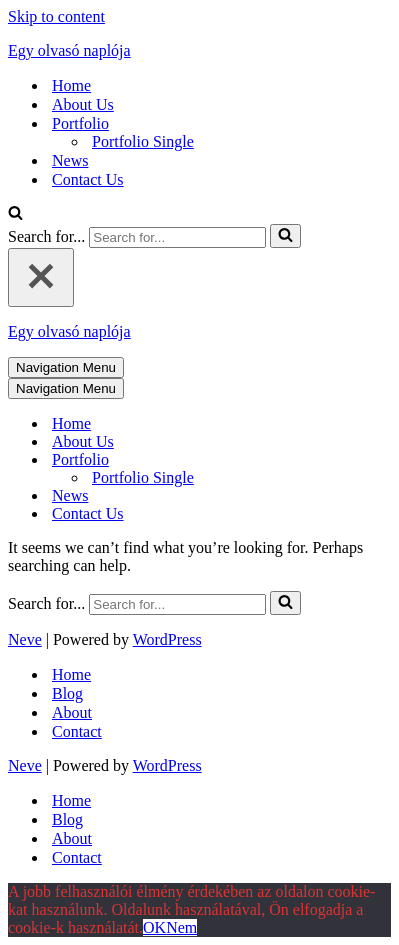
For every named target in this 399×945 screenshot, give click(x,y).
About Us (83, 104)
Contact (77, 731)
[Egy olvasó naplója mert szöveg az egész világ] (199, 51)
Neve (25, 639)
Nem (181, 927)
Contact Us (88, 179)
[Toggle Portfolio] (358, 460)
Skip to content (56, 16)
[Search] (15, 214)
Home (71, 85)
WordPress (167, 639)
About (72, 712)
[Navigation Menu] (66, 367)
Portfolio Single (143, 141)
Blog (67, 693)
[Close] (41, 277)
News (70, 160)
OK (154, 927)
